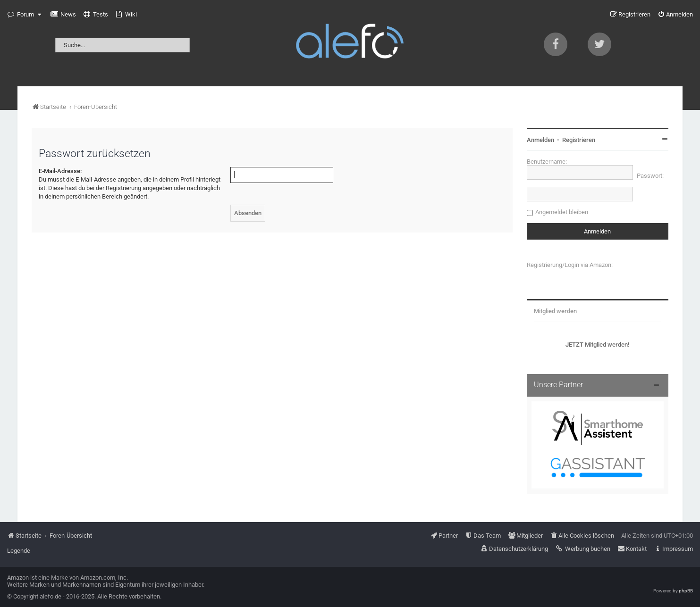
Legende (19, 551)
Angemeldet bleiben (562, 212)
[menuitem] (63, 15)
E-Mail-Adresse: (60, 171)
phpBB (686, 591)
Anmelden (540, 140)
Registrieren (579, 140)
